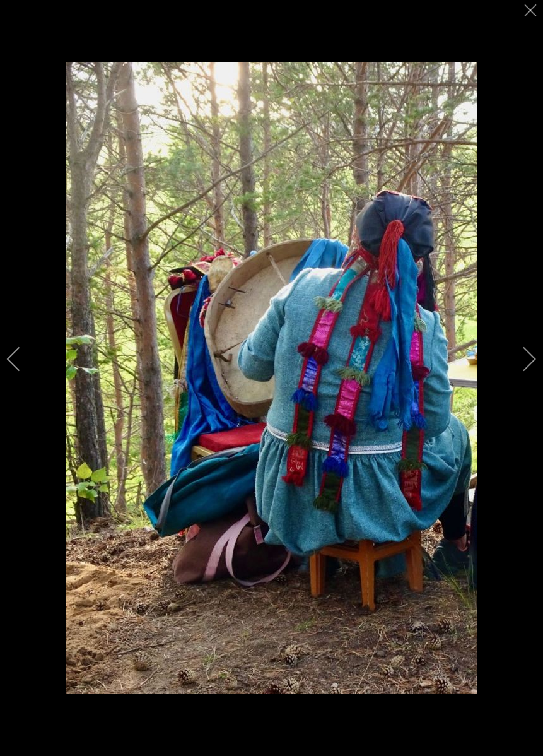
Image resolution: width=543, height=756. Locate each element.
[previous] (22, 359)
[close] (532, 14)
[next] (521, 359)
